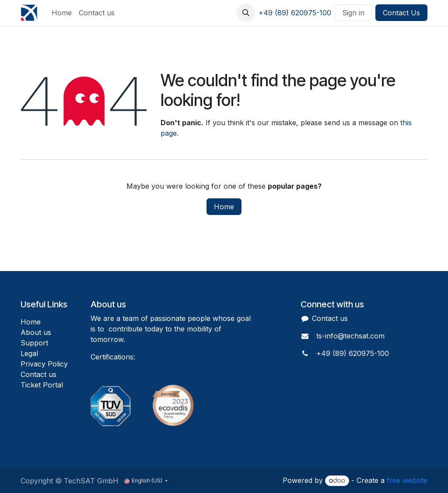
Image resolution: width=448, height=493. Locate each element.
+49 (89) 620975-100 (295, 13)
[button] (246, 13)
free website (407, 480)
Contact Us (401, 13)
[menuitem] (62, 13)
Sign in (353, 13)
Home (224, 207)
